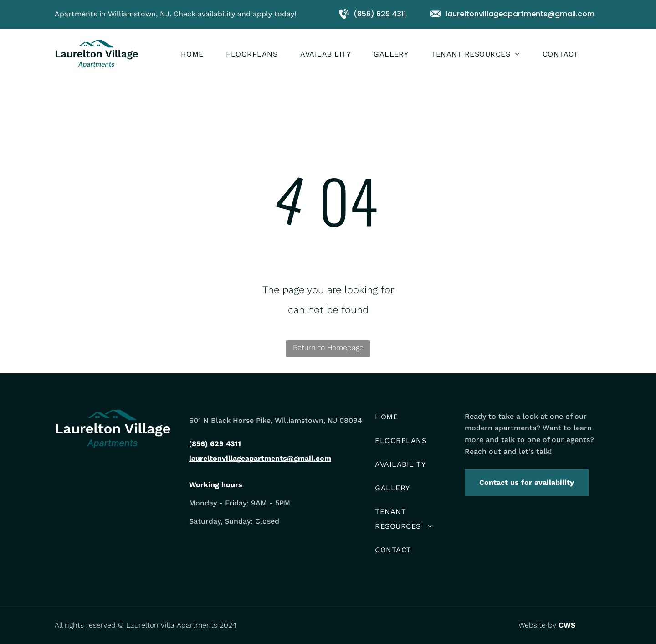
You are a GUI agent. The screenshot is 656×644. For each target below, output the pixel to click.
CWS (567, 625)
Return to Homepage (328, 348)
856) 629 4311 (216, 444)
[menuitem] (204, 54)
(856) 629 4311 (380, 14)
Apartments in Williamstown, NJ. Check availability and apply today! (175, 14)
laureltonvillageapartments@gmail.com (520, 14)
